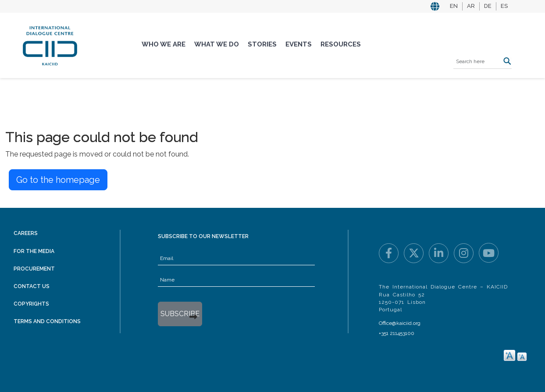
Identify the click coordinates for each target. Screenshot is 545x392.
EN (454, 6)
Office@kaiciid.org (400, 323)
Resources (341, 44)
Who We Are (164, 44)
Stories (262, 44)
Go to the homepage (58, 180)
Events (299, 44)
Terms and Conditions (47, 321)
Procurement (34, 269)
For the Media (34, 251)
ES (504, 6)
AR (471, 6)
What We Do (217, 44)
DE (488, 6)
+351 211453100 (397, 333)
